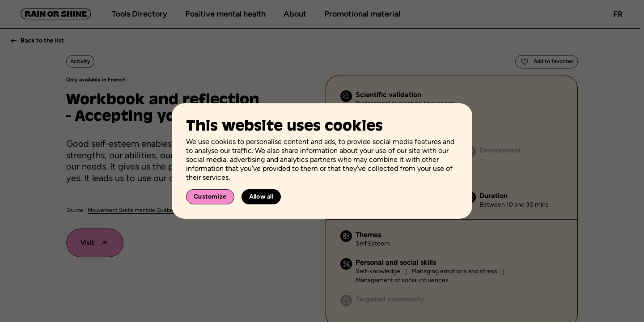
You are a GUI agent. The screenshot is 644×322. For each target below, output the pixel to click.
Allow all (261, 197)
